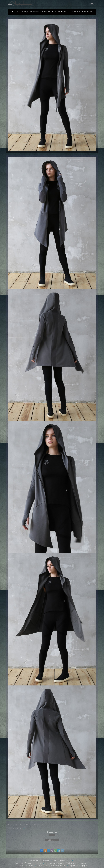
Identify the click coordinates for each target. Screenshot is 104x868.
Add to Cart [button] (52, 840)
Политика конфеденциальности (51, 865)
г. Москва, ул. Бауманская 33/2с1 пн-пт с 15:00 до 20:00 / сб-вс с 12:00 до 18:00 (50, 863)
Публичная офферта (78, 865)
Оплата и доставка (25, 865)
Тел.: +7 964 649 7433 (62, 861)
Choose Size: (52, 832)
